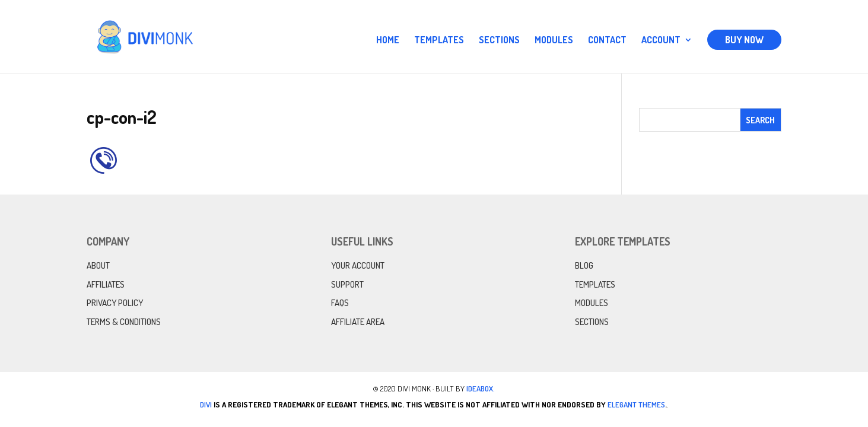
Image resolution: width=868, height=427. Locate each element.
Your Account (358, 265)
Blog (584, 265)
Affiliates (106, 284)
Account (661, 41)
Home (388, 41)
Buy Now (744, 40)
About (98, 265)
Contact (607, 41)
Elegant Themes (636, 404)
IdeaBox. (481, 388)
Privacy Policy (115, 303)
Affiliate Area (358, 322)
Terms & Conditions (124, 322)
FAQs (340, 303)
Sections (499, 41)
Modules (554, 41)
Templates (439, 41)
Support (347, 284)
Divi (206, 404)
